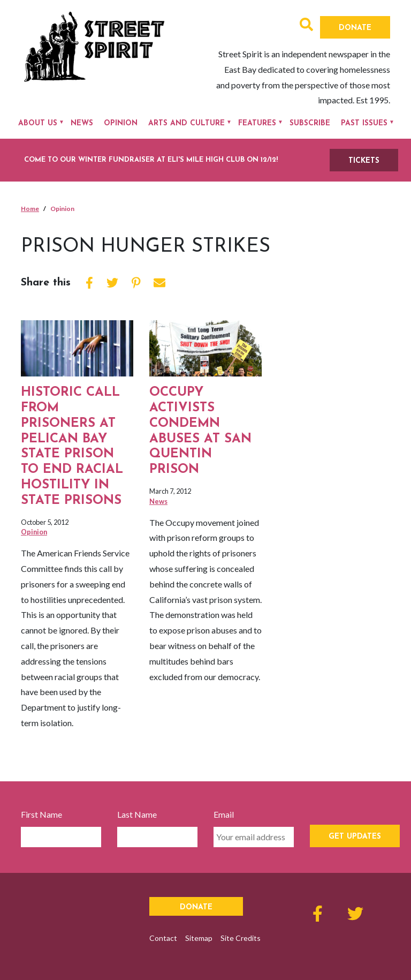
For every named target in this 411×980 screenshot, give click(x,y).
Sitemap (199, 938)
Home (30, 209)
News (82, 123)
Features (257, 123)
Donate (355, 28)
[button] (306, 26)
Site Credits (241, 938)
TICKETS (364, 161)
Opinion (121, 123)
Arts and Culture (187, 123)
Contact (163, 938)
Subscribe (310, 123)
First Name (41, 814)
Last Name (137, 814)
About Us (38, 123)
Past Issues (364, 123)
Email (224, 814)
